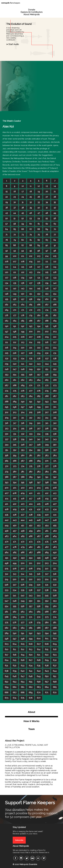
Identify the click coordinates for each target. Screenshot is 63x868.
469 (55, 536)
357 (55, 450)
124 (39, 272)
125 (47, 272)
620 (31, 655)
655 (31, 682)
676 (31, 698)
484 (7, 552)
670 (39, 693)
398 (47, 482)
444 (23, 520)
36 (7, 208)
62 (47, 224)
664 (47, 687)
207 (31, 337)
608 (47, 644)
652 (7, 682)
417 (31, 499)
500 (23, 563)
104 (47, 256)
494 (31, 558)
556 (23, 606)
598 (23, 639)
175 (55, 310)
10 (23, 186)
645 (7, 676)
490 (55, 552)
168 (55, 305)
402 (23, 488)
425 (39, 504)
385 (55, 472)
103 (39, 256)
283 (23, 396)
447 (47, 520)
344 (7, 445)
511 (55, 569)
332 (23, 434)
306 (39, 412)
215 (39, 342)
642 (39, 671)
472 (23, 542)
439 (39, 515)
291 (31, 402)
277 (31, 391)
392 (55, 477)
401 (15, 488)
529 (31, 585)
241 (23, 364)
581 (55, 622)
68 (39, 229)
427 (55, 504)
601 (47, 639)
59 (23, 224)
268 (15, 385)
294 (55, 402)
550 (31, 601)
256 (31, 375)
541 (15, 596)
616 (55, 649)
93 (15, 251)
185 (23, 321)
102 (31, 256)
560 (55, 606)
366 (15, 461)
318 (23, 423)
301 (55, 407)
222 (39, 348)
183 (7, 321)
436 (15, 515)
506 (15, 569)
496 (47, 558)
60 (31, 224)
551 (39, 601)
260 (7, 380)
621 (39, 655)
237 (47, 359)
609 (55, 644)
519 (7, 579)
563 (23, 612)
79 (15, 240)
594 (47, 633)
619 (23, 655)
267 (7, 385)
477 (7, 547)
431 (31, 509)
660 (15, 687)
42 (55, 208)
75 (39, 235)
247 (15, 369)
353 (23, 450)
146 (47, 288)
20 (47, 192)
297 (23, 407)
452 (31, 526)
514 (23, 574)
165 (31, 305)
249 (31, 369)
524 (47, 579)
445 (31, 520)
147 (55, 288)
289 (15, 402)
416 (23, 499)
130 (31, 278)
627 (31, 660)
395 (23, 482)
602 (55, 639)
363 (47, 455)
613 (31, 649)
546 (55, 596)
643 (47, 671)
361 (31, 455)
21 (55, 192)
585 (31, 628)
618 (15, 655)
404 (39, 488)
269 (23, 385)
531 (47, 585)
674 (15, 698)
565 (39, 612)
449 (7, 526)
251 (47, 369)
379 (7, 472)
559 (47, 606)
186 (31, 321)
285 (39, 396)
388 (23, 477)
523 (39, 579)
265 (47, 380)
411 (39, 493)
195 (47, 326)
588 (55, 628)
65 (15, 229)
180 (39, 315)
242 (31, 364)
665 (55, 687)
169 (7, 310)
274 (7, 391)
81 (31, 240)
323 (7, 429)
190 (7, 326)
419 (47, 499)
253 (7, 375)
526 (7, 585)
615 (47, 649)
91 (55, 245)
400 (7, 488)
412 (47, 493)
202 (47, 332)
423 (23, 504)
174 (47, 310)
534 (15, 590)
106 (7, 262)
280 (55, 391)
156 (15, 299)
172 (31, 310)
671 (47, 693)
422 (15, 504)
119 (55, 267)
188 (47, 321)
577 (23, 622)
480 (31, 547)
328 (47, 429)
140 (55, 283)
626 (23, 660)
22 (7, 197)
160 (47, 299)
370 (47, 461)
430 (23, 509)
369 (39, 461)
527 (15, 585)
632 (15, 666)
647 (23, 676)
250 (39, 369)
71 (7, 235)
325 (23, 429)
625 (15, 660)
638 (7, 671)
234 (23, 359)
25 (31, 197)
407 (7, 493)
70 (55, 229)
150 (23, 294)
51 (15, 218)
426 (47, 504)
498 (7, 563)
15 (7, 192)
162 (7, 305)
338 (15, 439)
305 (31, 412)
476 (55, 542)
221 (31, 348)
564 (31, 612)
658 (55, 682)
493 (23, 558)
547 (7, 601)
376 (39, 466)
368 (31, 461)
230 (47, 353)
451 (23, 526)
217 (55, 342)
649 (39, 676)
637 (55, 666)
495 (39, 558)
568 (7, 617)
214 (31, 342)
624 (7, 660)
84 (55, 240)
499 (15, 563)
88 (31, 245)
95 (31, 251)
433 (47, 509)
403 (31, 488)
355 (39, 450)
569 (15, 617)
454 (47, 526)
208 (39, 337)
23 (15, 197)
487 (31, 552)
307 (47, 412)
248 (23, 369)
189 (55, 321)
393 (7, 482)
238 (55, 359)
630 (55, 660)
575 (7, 622)
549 (23, 601)
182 (55, 315)
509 (39, 569)
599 (31, 639)
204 (7, 337)
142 (15, 288)
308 (55, 412)
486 (23, 552)
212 (15, 342)
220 (23, 348)
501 (31, 563)
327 (39, 429)
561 (7, 612)
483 (55, 547)
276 (23, 391)
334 (39, 434)
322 (55, 423)
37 (15, 208)
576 (15, 622)
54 (39, 218)
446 (39, 520)
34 (47, 202)
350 (55, 445)
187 (39, 321)
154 (55, 294)
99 (7, 256)
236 (39, 359)
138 (39, 283)
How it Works (31, 721)
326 (31, 429)
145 (39, 288)
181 (47, 315)
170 (15, 310)
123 (31, 272)
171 (23, 310)
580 (47, 622)
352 (15, 450)
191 (15, 326)
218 (7, 348)
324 (15, 429)
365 (7, 461)
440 (47, 515)
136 (23, 283)
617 (7, 655)
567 (55, 612)
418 (39, 499)
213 (23, 342)
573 (47, 617)
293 (47, 402)
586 (39, 628)
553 (55, 601)
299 (39, 407)
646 (15, 676)
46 (31, 213)
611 (15, 649)
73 (23, 235)
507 (23, 569)
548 (15, 601)
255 (23, 375)
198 (15, 332)
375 (31, 466)
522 (31, 579)
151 (31, 294)
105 (55, 256)
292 (39, 402)
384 (47, 472)
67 (31, 229)
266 (55, 380)
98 (55, 251)
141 (7, 288)
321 (47, 423)
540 (7, 596)
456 (7, 531)
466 (31, 536)
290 (23, 402)
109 (31, 262)
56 (55, 218)
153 (47, 294)
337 (7, 439)
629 (47, 660)
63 (55, 224)
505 (7, 569)
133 (55, 278)
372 (7, 466)
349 (47, 445)
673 (7, 698)
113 (7, 267)
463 (7, 536)
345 (15, 445)
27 (47, 197)
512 (7, 574)
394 (15, 482)
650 (47, 676)
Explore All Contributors (32, 12)
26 (39, 197)
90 (47, 245)
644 (55, 671)
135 (15, 283)
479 (23, 547)
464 (15, 536)
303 (15, 412)
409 (23, 493)
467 (39, 536)
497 (55, 558)
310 (15, 418)
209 (47, 337)
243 (39, 364)
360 (23, 455)
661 (23, 687)
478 (15, 547)
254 (15, 375)
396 (31, 482)
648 (31, 676)
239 (7, 364)
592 (31, 633)
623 (55, 655)
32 (31, 202)
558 (39, 606)
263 (31, 380)
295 (7, 407)
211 (7, 342)
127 (7, 278)
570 (23, 617)
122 (23, 272)
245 (55, 364)
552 (47, 601)
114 (15, 267)
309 (7, 418)
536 (31, 590)
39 (31, 208)
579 (39, 622)
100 (15, 256)
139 (47, 283)
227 (23, 353)
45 (23, 213)
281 (7, 396)
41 (47, 208)
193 (31, 326)
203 (55, 332)
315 (55, 418)
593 (39, 633)
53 (31, 218)
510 (47, 569)
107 (15, 262)
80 (23, 240)
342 (47, 439)
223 (47, 348)
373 (15, 466)
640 (23, 671)
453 (39, 526)
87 (23, 245)
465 (23, 536)
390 (39, 477)
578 (31, 622)
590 (15, 633)
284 (31, 396)
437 (23, 515)
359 (15, 455)
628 (39, 660)
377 (47, 466)
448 (55, 520)
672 (55, 693)
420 (55, 499)
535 (23, 590)
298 (31, 407)
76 (47, 235)
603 (7, 644)
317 (15, 423)
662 (31, 687)
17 (23, 192)
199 (23, 332)
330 (7, 434)
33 (39, 202)
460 (39, 531)
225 (7, 353)
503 (47, 563)
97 (47, 251)
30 (15, 202)
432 (39, 509)
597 (15, 639)
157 (23, 299)
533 (7, 590)
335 (47, 434)
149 (15, 294)
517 (47, 574)
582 (7, 628)
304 (23, 412)
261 (15, 380)
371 (55, 461)
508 (31, 569)
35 (55, 202)
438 (31, 515)
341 (39, 439)
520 (15, 579)
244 (47, 364)
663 (39, 687)
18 (31, 192)
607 (39, 644)
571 (31, 617)
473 (31, 542)
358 (7, 455)
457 (15, 531)
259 (55, 375)
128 (15, 278)
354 (31, 450)
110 (39, 262)
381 (23, 472)
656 (39, 682)
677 (39, 698)
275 (15, 391)
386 (7, 477)
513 (15, 574)
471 (15, 542)
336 (55, 434)
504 (55, 563)
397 (39, 482)
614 (39, 649)
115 (23, 267)
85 (7, 245)
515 (31, 574)
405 (47, 488)
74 (31, 235)
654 (23, 682)
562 (15, 612)
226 (15, 353)
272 (47, 385)
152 (39, 294)
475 (47, 542)
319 (31, 423)
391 (47, 477)
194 (39, 326)
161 (55, 299)
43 (7, 213)
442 (7, 520)
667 (15, 693)
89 (39, 245)
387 (15, 477)
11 (31, 186)
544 (39, 596)
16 (15, 192)
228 (31, 353)
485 (15, 552)
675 (23, 698)
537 (39, 590)
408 (15, 493)
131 (39, 278)
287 (55, 396)
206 (23, 337)
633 (23, 666)
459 (31, 531)
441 (55, 515)
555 (15, 606)
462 (55, 531)
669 (31, 693)
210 (55, 337)
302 (7, 412)
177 (15, 315)
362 (39, 455)
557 (31, 606)
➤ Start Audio (13, 44)
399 (55, 482)
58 (15, 224)
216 (47, 342)
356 (47, 450)
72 (15, 235)
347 (31, 445)
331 (15, 434)
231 (55, 353)
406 (55, 488)
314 (47, 418)
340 (31, 439)
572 (39, 617)
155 (7, 299)
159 (39, 299)
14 (55, 186)
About (31, 712)
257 (39, 375)
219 (15, 348)
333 (31, 434)
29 (7, 202)
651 (55, 676)
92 (7, 251)
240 (15, 364)
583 (15, 628)
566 (47, 612)
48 (47, 213)
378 (55, 466)
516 (39, 574)
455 (55, 526)
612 (23, 649)
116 (31, 267)
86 (15, 245)
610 (7, 649)
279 (47, 391)
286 (47, 396)
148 (7, 294)
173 (39, 310)
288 (7, 402)
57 (7, 224)
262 (23, 380)
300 (47, 407)
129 (23, 278)
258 (47, 375)
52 (23, 218)
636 (47, 666)
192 (23, 326)
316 (7, 423)
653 (15, 682)
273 (55, 385)
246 (7, 369)
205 (15, 337)
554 (7, 606)
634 (31, 666)
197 (7, 332)
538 (47, 590)
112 (55, 262)
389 (31, 477)
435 (7, 515)
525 (55, 579)
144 (31, 288)
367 (23, 461)
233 (15, 359)
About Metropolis (32, 14)
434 (55, 509)
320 (39, 423)
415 (15, 499)
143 (23, 288)
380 (15, 472)
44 (15, 213)
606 (31, 644)
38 (23, 208)
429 (15, 509)
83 (47, 240)
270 (31, 385)
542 (23, 596)
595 (55, 633)
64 (7, 229)
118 (47, 267)
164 (23, 305)
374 (23, 466)
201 (39, 332)
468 (47, 536)
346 (23, 445)
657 (47, 682)
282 (15, 396)
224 (55, 348)
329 (55, 429)
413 (55, 493)
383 (39, 472)
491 (7, 558)
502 (39, 563)
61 (39, 224)
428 (7, 509)
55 (47, 218)
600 (39, 639)
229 (39, 353)
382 (31, 472)
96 (39, 251)
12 (39, 186)
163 (15, 305)
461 (47, 531)
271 (39, 385)
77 (55, 235)
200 (31, 332)
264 (39, 380)
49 (55, 213)
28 (55, 197)
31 (23, 202)
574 (55, 617)
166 (39, 305)
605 (23, 644)
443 (15, 520)
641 (31, 671)
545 (47, 596)
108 (23, 262)
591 (23, 633)
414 (7, 499)
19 (39, 192)
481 (39, 547)
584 (23, 628)
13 (47, 186)
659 (7, 687)
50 (7, 218)
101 (23, 256)
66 (23, 229)
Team (32, 729)
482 (47, 547)
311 (23, 418)
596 (7, 639)
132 (47, 278)
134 (7, 283)
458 (23, 531)
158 (31, 299)
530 (39, 585)
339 (23, 439)
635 (39, 666)
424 (31, 504)
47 (39, 213)
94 (23, 251)
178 (23, 315)
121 (15, 272)
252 (55, 369)
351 (7, 450)
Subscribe (19, 840)
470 (7, 542)
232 (7, 359)
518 (55, 574)
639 (15, 671)
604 (15, 644)
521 (23, 579)
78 (7, 240)
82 (39, 240)
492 (15, 558)
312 (31, 418)
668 (23, 693)
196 (55, 326)
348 (39, 445)
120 (7, 272)
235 (31, 359)
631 (7, 666)
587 (47, 628)
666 (7, 693)
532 (55, 585)
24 (23, 197)
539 (55, 590)
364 (55, 455)
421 (7, 504)
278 (39, 391)
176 (7, 315)
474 (39, 542)
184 (15, 321)
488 (39, 552)
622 (47, 655)
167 (47, 305)
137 (31, 283)
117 (39, 267)
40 (39, 208)
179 (31, 315)
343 (55, 439)
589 (7, 633)
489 (47, 552)
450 (15, 526)
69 (47, 229)
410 (31, 493)
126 (55, 272)
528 (23, 585)
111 (47, 262)
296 (15, 407)
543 (31, 596)
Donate (32, 10)
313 (39, 418)
